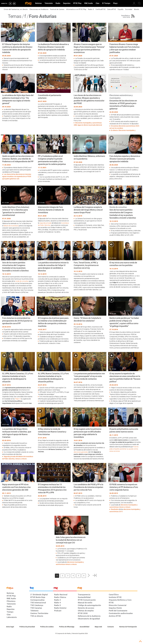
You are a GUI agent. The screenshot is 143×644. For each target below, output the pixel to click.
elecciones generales (81, 452)
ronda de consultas (22, 281)
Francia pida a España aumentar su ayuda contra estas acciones (124, 449)
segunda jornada (45, 223)
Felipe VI (18, 399)
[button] (89, 575)
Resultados (115, 509)
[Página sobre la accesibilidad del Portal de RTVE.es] (84, 627)
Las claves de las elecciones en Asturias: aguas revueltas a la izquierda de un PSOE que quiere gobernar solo (17, 176)
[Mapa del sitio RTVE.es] (98, 627)
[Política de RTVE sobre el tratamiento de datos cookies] (47, 627)
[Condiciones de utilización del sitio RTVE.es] (10, 627)
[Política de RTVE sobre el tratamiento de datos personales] (27, 627)
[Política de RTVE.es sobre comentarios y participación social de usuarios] (128, 627)
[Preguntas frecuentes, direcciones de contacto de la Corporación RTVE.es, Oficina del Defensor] (111, 627)
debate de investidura (11, 226)
